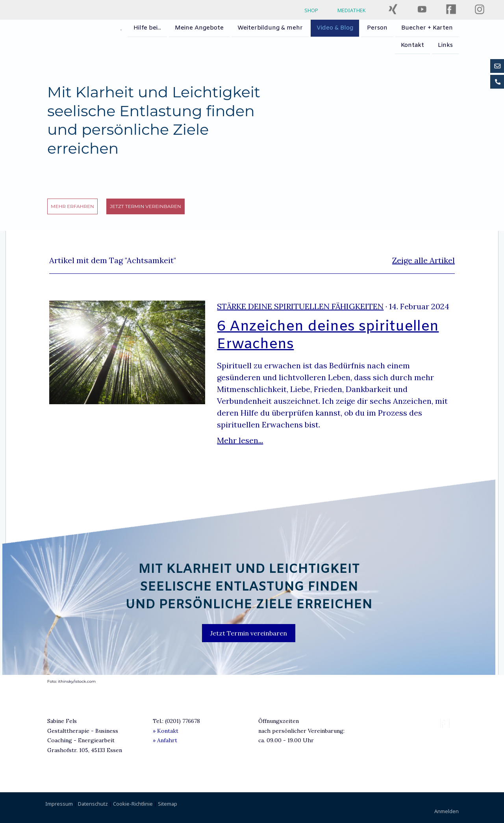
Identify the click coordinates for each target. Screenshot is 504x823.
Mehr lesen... (240, 440)
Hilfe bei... (147, 28)
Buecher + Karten (427, 28)
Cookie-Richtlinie (133, 804)
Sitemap (168, 804)
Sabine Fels (100, 28)
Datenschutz (93, 804)
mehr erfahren (72, 206)
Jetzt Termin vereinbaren (145, 206)
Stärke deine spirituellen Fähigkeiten (300, 306)
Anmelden (447, 811)
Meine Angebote (199, 28)
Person (377, 28)
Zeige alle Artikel (423, 260)
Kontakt (412, 46)
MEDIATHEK (352, 10)
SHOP (311, 10)
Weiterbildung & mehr (270, 28)
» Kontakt (166, 731)
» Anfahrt (165, 740)
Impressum (59, 804)
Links (445, 46)
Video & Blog (335, 28)
